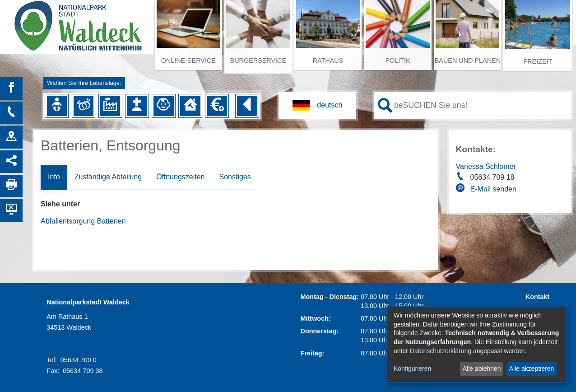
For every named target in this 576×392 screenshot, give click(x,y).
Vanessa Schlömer (486, 166)
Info (54, 177)
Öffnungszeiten (180, 177)
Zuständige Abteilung (108, 177)
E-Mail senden (493, 189)
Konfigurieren (412, 369)
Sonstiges (235, 177)
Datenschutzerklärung (441, 351)
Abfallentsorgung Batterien (83, 221)
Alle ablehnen (482, 369)
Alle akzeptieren (532, 369)
